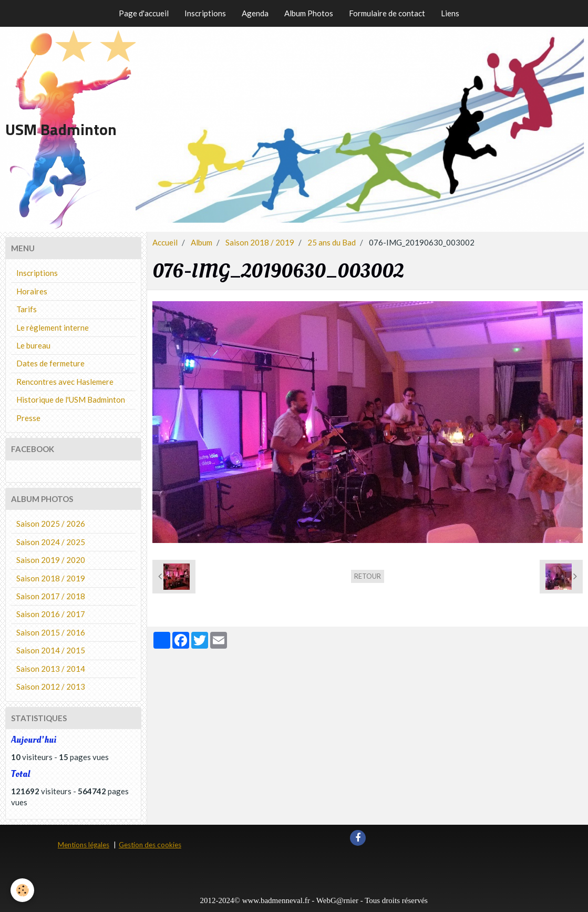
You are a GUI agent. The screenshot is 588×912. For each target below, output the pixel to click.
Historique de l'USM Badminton (71, 399)
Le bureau (33, 345)
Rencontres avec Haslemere (65, 382)
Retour (368, 576)
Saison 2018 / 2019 (260, 242)
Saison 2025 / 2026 (51, 524)
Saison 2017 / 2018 (51, 596)
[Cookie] (22, 890)
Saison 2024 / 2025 (51, 542)
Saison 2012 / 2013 (51, 686)
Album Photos (309, 13)
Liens (450, 13)
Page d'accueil (144, 13)
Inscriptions (205, 13)
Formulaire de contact (387, 13)
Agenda (255, 13)
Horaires (32, 291)
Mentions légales (84, 845)
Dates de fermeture (50, 363)
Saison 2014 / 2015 (51, 650)
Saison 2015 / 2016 (51, 632)
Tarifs (27, 309)
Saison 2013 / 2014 (51, 669)
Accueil (165, 242)
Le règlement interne (53, 327)
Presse (28, 418)
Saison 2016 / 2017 (51, 614)
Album (202, 242)
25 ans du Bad (332, 242)
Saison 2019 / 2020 (51, 560)
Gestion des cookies (150, 845)
